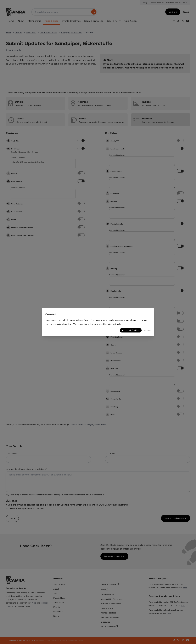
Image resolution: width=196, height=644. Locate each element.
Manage (148, 330)
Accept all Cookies (131, 330)
